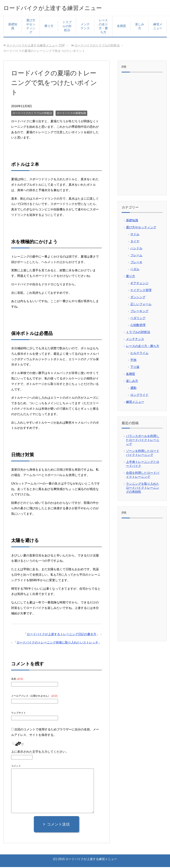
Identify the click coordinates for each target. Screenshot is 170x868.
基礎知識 (13, 27)
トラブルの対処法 (67, 27)
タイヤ (135, 242)
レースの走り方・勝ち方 (103, 27)
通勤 (133, 389)
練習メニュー (158, 27)
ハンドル (136, 249)
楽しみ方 (140, 27)
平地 (133, 361)
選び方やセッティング (31, 27)
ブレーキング (139, 312)
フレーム (136, 256)
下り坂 (135, 368)
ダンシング (138, 298)
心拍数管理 (138, 326)
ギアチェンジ (139, 284)
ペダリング (138, 319)
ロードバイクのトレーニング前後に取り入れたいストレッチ (57, 643)
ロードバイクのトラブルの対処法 (32, 114)
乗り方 (49, 27)
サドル (135, 235)
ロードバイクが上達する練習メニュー (62, 8)
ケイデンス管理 (141, 291)
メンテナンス (85, 27)
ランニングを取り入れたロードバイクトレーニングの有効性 (143, 489)
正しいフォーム (141, 305)
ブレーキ (136, 263)
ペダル (135, 270)
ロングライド (139, 396)
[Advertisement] (142, 136)
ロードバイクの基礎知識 (71, 114)
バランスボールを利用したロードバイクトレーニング (143, 441)
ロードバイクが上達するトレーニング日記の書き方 (62, 635)
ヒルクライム (139, 354)
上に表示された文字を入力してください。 (40, 753)
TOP (36, 46)
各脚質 (121, 27)
